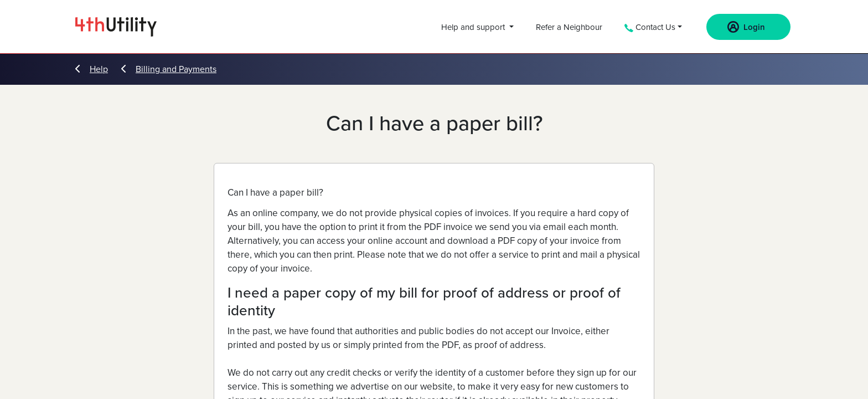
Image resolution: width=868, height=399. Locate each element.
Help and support (474, 27)
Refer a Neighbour (569, 27)
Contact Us (650, 27)
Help (92, 69)
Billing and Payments (169, 69)
